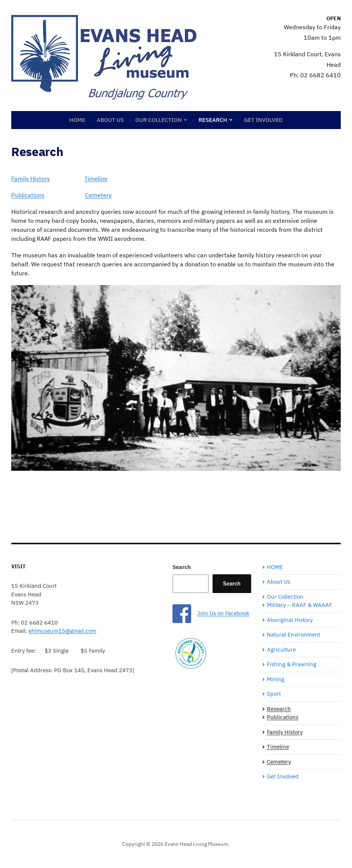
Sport (274, 694)
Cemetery (98, 195)
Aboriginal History (290, 620)
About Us (110, 120)
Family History (31, 179)
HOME (77, 120)
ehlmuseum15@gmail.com (62, 631)
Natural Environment (294, 634)
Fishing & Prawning (292, 664)
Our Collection (159, 120)
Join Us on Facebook (223, 613)
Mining (276, 679)
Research (213, 120)
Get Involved (263, 120)
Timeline (96, 179)
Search (182, 567)
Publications (28, 195)
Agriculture (281, 649)
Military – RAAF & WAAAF (300, 605)
